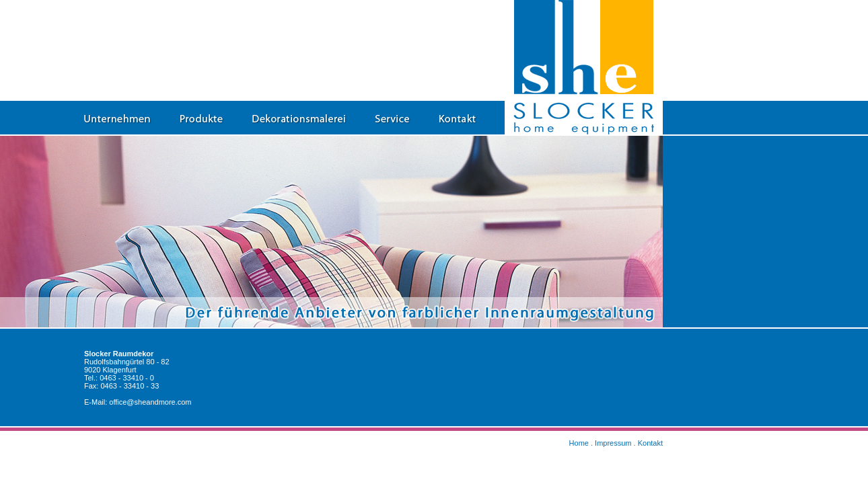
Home (579, 443)
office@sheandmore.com (150, 402)
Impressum (613, 443)
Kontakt (650, 443)
